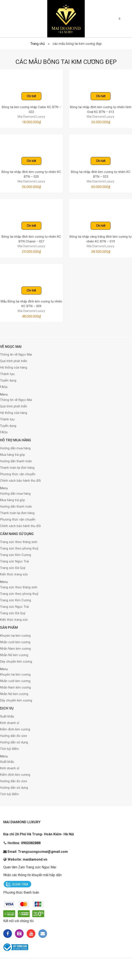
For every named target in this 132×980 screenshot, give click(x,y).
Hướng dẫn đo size (14, 736)
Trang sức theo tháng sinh (19, 542)
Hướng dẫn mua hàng (15, 448)
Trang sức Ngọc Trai (14, 561)
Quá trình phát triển (14, 361)
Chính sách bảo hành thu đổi (20, 481)
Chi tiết (31, 96)
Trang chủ (38, 44)
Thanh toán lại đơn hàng (17, 468)
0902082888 (31, 843)
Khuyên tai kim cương (15, 636)
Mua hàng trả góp (12, 455)
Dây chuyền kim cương (16, 662)
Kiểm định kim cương (15, 729)
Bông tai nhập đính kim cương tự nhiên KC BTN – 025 (101, 174)
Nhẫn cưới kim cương (15, 642)
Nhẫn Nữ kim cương (14, 655)
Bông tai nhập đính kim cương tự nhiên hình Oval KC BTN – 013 (101, 110)
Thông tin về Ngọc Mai (16, 355)
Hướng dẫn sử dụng (14, 742)
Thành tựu (7, 374)
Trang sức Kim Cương (15, 555)
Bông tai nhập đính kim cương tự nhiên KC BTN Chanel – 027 (31, 239)
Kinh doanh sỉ (10, 723)
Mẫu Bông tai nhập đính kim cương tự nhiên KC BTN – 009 (31, 304)
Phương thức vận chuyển (18, 474)
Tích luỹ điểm (9, 749)
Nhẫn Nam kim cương (15, 649)
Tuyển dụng (8, 380)
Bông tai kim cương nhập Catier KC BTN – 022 (31, 110)
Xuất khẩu (7, 716)
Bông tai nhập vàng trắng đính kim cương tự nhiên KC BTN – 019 (101, 239)
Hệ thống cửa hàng (14, 367)
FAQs (4, 387)
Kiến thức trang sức (14, 574)
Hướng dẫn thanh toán (16, 461)
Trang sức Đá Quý (13, 568)
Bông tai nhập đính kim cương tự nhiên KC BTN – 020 (31, 174)
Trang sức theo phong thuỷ (19, 548)
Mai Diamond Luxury (31, 117)
